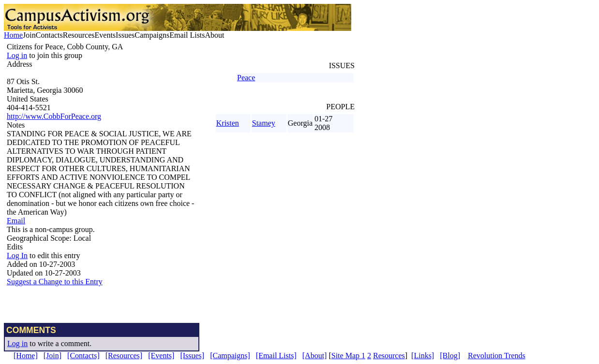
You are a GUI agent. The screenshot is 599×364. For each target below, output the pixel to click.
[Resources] (124, 356)
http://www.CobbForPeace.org (54, 116)
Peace (246, 78)
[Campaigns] (230, 356)
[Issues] (192, 356)
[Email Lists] (276, 356)
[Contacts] (83, 356)
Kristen (228, 123)
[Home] (26, 356)
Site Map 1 (348, 356)
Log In (17, 255)
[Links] (423, 356)
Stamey (264, 123)
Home (13, 35)
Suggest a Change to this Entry (55, 282)
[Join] (52, 356)
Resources (389, 356)
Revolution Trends (497, 356)
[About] (315, 356)
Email (16, 221)
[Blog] (450, 356)
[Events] (161, 356)
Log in (17, 55)
